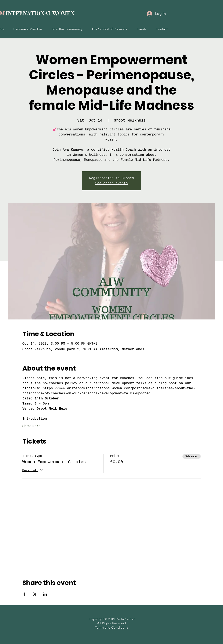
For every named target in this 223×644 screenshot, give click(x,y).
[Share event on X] (35, 594)
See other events (111, 183)
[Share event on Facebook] (24, 594)
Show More (32, 426)
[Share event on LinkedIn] (45, 594)
